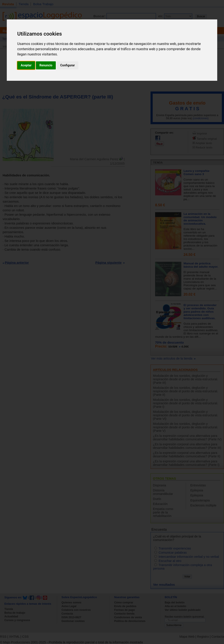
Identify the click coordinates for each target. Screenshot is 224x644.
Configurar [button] (67, 65)
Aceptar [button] (26, 65)
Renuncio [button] (46, 65)
